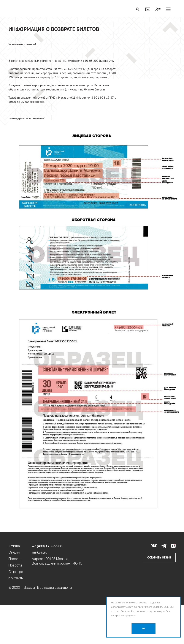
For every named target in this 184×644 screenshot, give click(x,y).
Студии (14, 553)
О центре (16, 572)
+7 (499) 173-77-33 (47, 546)
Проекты (15, 559)
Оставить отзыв (159, 558)
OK (144, 629)
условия (157, 607)
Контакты (16, 578)
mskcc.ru (40, 553)
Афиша (14, 546)
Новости (15, 566)
